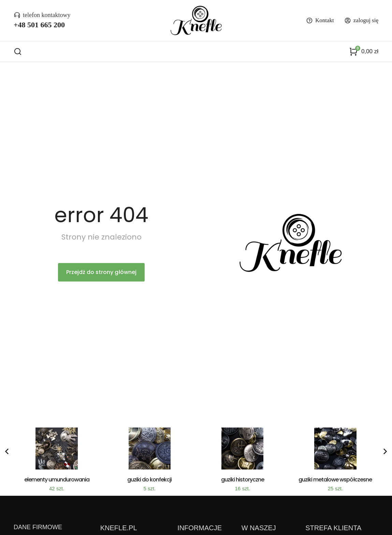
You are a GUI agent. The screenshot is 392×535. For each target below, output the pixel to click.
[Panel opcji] (364, 53)
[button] (5, 455)
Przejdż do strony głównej (101, 276)
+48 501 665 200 (39, 25)
